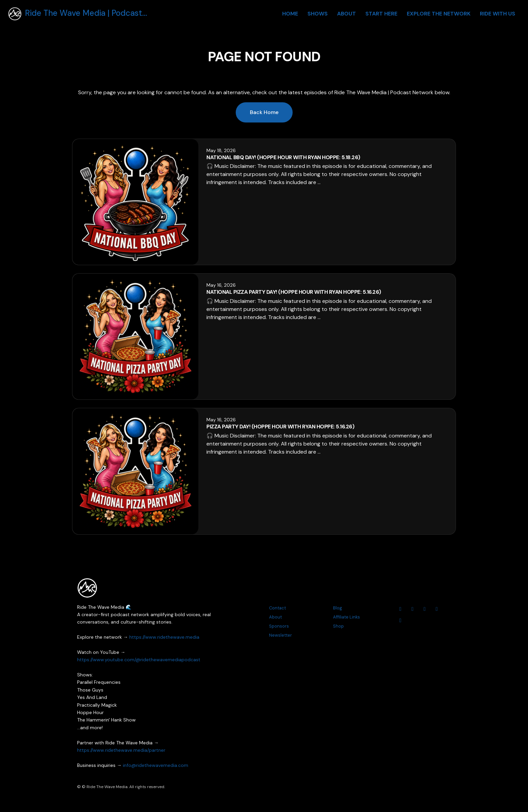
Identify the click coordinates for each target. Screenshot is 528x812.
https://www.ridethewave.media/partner (121, 750)
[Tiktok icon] (400, 621)
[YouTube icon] (400, 609)
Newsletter (280, 635)
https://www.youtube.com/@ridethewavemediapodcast (139, 660)
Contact (277, 608)
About (346, 14)
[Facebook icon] (425, 609)
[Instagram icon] (412, 609)
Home (290, 14)
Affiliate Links (346, 617)
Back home (264, 112)
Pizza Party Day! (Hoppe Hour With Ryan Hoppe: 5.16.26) (280, 427)
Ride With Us (498, 14)
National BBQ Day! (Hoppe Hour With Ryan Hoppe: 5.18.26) (283, 157)
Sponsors (279, 626)
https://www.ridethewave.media (164, 637)
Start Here (381, 14)
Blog (338, 608)
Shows (318, 14)
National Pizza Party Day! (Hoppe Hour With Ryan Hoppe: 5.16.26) (294, 292)
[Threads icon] (437, 609)
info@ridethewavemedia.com (156, 765)
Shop (338, 626)
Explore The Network (439, 14)
